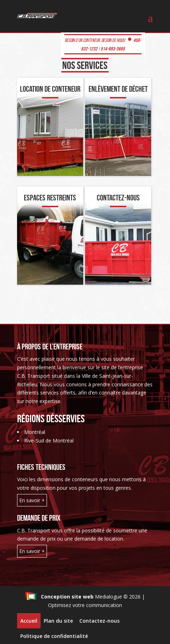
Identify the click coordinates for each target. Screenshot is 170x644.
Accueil (29, 621)
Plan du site (58, 621)
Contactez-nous (99, 621)
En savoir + (32, 500)
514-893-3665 (113, 49)
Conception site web (59, 597)
